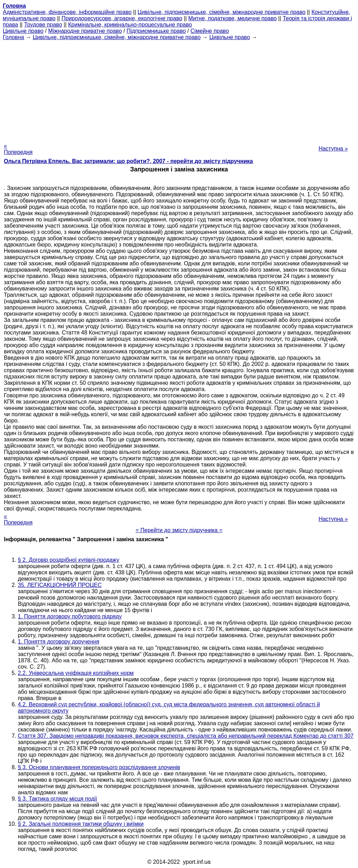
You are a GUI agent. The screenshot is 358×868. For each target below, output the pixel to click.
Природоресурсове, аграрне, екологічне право (122, 18)
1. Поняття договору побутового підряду (70, 616)
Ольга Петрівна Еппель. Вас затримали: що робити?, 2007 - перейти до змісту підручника (128, 161)
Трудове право (43, 25)
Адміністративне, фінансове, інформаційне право (67, 12)
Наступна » (333, 149)
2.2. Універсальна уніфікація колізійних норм (76, 673)
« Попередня (18, 149)
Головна (13, 37)
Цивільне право (23, 31)
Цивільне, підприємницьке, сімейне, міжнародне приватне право (222, 12)
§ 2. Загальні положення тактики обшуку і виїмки (81, 824)
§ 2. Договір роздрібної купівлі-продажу (69, 560)
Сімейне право (210, 31)
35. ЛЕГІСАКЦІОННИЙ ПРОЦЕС (60, 585)
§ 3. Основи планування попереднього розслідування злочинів (99, 767)
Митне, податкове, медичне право (233, 18)
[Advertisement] (179, 89)
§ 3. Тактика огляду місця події (58, 799)
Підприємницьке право (156, 31)
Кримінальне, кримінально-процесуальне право (130, 25)
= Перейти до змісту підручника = (179, 530)
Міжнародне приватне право (85, 31)
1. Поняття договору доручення (59, 642)
